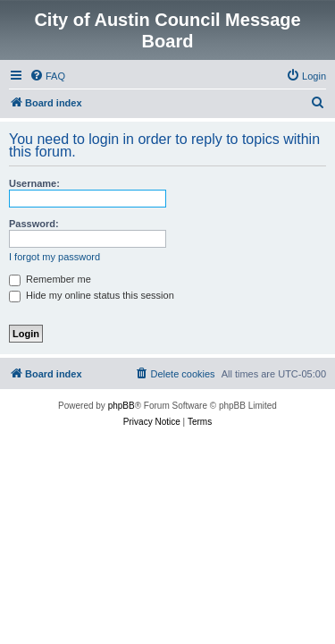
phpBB (121, 406)
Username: (34, 183)
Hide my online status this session (92, 295)
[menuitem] (47, 76)
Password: (34, 224)
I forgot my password (54, 257)
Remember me (50, 279)
